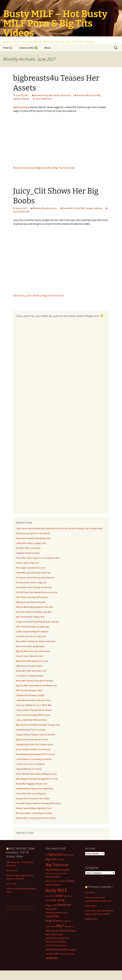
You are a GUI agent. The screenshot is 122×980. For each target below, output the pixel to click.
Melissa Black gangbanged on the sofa (34, 607)
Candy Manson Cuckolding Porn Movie (34, 759)
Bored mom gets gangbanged (30, 646)
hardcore (64, 905)
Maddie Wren (91, 919)
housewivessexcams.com (57, 913)
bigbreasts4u (20, 107)
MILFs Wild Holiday (54, 934)
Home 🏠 (8, 48)
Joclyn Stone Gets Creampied (30, 764)
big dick (61, 859)
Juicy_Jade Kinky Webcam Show (32, 720)
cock (48, 900)
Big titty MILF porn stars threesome (33, 651)
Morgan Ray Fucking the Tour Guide (33, 798)
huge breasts (54, 921)
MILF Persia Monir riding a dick (30, 617)
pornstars (64, 949)
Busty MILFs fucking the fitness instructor (36, 641)
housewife (51, 909)
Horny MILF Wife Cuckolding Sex (31, 793)
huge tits (67, 921)
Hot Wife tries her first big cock (31, 636)
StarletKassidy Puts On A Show (31, 730)
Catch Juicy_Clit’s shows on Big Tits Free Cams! (39, 295)
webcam (25, 99)
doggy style (51, 905)
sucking (71, 954)
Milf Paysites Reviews (21, 910)
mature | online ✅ (29, 48)
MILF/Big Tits (70, 926)
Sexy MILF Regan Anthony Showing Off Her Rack (39, 803)
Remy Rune (12, 870)
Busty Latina (17, 907)
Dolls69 (17, 910)
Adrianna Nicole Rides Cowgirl (30, 695)
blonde (64, 865)
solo (56, 953)
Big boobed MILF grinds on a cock (32, 661)
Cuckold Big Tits (21, 907)
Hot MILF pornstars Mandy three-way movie (37, 592)
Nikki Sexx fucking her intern (29, 666)
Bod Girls (29, 907)
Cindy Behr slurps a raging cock (31, 543)
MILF (60, 926)
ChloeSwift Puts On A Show (29, 769)
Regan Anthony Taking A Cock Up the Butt (36, 735)
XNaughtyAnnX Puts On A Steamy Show (35, 744)
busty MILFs (50, 896)
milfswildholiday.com (57, 938)
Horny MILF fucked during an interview (34, 587)
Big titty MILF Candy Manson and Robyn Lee (37, 685)
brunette (63, 873)
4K (47, 855)
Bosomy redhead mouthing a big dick (34, 612)
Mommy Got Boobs (56, 942)
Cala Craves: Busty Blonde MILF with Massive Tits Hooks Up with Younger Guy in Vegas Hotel (59, 528)
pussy (73, 949)
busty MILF (96, 95)
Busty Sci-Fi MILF (26, 910)
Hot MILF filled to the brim (28, 548)
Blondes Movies (49, 208)
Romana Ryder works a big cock (31, 582)
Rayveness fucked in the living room (33, 538)
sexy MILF (50, 954)
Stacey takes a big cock (28, 563)
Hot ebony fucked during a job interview (35, 577)
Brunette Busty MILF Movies (47, 95)
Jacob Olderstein (43, 99)
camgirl (17, 99)
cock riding (57, 900)
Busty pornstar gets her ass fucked (33, 533)
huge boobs (53, 916)
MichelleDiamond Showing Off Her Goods (36, 754)
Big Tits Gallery (14, 910)
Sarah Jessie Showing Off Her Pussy (33, 715)
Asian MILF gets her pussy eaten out (33, 573)
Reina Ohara (91, 906)
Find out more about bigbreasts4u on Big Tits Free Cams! (44, 168)
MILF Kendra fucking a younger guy (33, 627)
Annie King (11, 884)
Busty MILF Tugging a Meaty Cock (32, 784)
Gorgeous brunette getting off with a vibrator (38, 622)
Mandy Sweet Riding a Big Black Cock (34, 808)
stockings (63, 954)
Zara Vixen (90, 893)
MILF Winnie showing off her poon (32, 597)
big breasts (68, 855)
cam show (68, 896)
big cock (51, 859)
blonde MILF (68, 208)
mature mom (51, 926)
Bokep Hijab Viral (13, 907)
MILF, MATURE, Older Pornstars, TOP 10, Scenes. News (20, 852)
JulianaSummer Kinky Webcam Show (33, 700)
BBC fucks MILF (32, 907)
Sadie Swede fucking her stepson (32, 631)
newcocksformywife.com (56, 945)
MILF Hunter (53, 931)
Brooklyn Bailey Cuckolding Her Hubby (34, 813)
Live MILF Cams (8, 907)
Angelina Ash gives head (28, 553)
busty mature (53, 885)
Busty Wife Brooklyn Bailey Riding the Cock (36, 774)
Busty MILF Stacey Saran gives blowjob (35, 681)
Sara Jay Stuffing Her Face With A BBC (34, 705)
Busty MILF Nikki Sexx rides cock (31, 671)
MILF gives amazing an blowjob (31, 602)
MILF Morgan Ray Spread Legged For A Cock (37, 779)
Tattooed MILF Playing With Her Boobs (34, 710)
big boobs (55, 854)
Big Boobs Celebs (25, 907)
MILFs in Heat (68, 931)
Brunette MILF (83, 95)
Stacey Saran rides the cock (30, 656)
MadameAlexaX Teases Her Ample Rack (35, 789)
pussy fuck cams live (32, 910)
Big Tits (52, 865)
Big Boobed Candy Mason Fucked (32, 739)
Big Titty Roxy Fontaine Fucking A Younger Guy (38, 725)
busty (71, 881)
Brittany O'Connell (52, 874)
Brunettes (66, 95)
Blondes (37, 208)
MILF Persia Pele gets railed (29, 690)
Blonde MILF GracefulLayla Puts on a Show (36, 818)
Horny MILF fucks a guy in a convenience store (38, 558)
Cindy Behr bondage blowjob (30, 676)
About (47, 48)
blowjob (65, 870)
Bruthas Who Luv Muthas (56, 881)
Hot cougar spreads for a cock (31, 568)
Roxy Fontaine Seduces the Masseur (33, 749)
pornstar (52, 949)
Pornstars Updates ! (100, 887)
